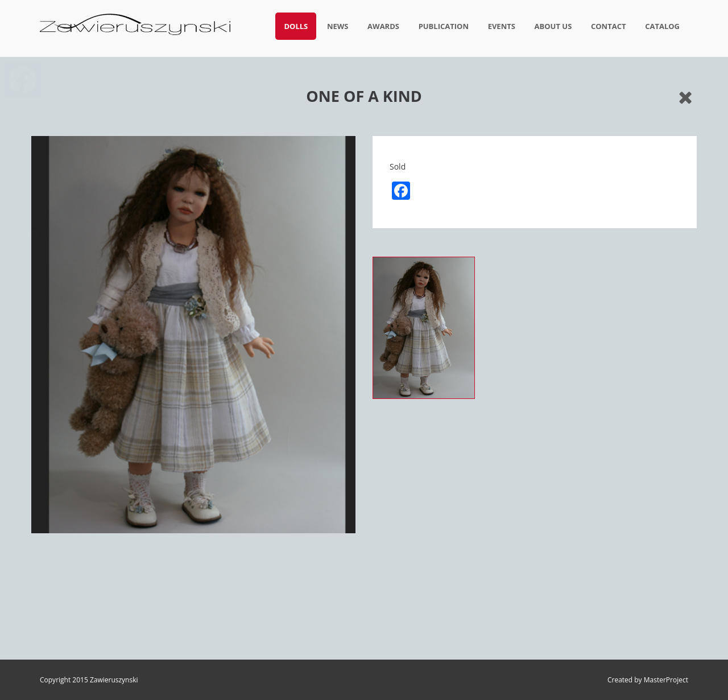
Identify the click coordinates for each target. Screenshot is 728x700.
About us (553, 26)
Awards (383, 26)
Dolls (296, 26)
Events (502, 26)
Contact (609, 26)
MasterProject (666, 680)
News (338, 26)
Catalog (662, 26)
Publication (444, 26)
